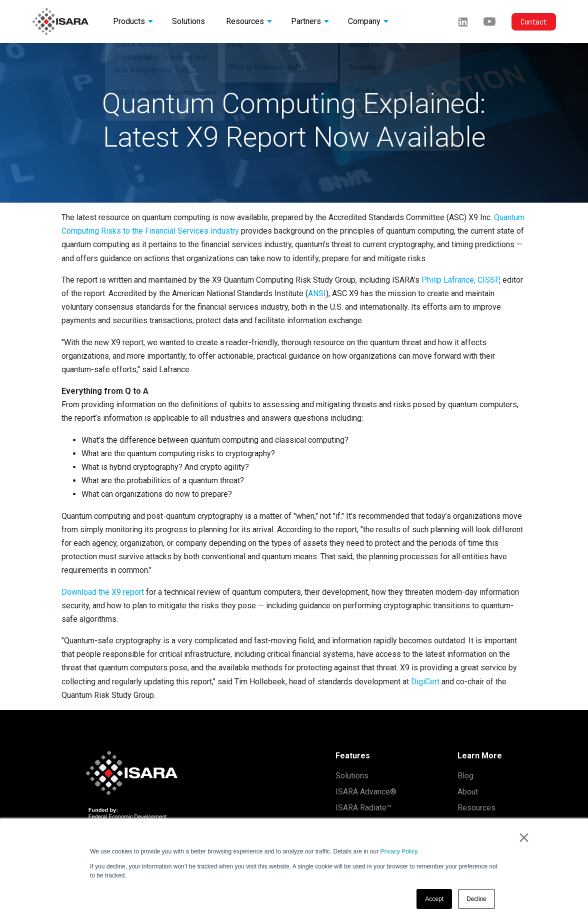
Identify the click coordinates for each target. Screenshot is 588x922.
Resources (476, 808)
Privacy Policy (399, 851)
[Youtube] (489, 21)
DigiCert (425, 682)
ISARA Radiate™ (363, 808)
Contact (534, 22)
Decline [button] (476, 899)
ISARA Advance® (366, 792)
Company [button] (364, 21)
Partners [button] (306, 21)
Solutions (352, 776)
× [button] (524, 837)
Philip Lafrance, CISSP (460, 280)
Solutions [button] (188, 21)
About (468, 792)
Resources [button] (245, 21)
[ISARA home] (60, 22)
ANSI (317, 293)
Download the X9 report (103, 592)
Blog (465, 776)
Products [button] (129, 21)
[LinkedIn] (463, 21)
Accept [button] (434, 899)
